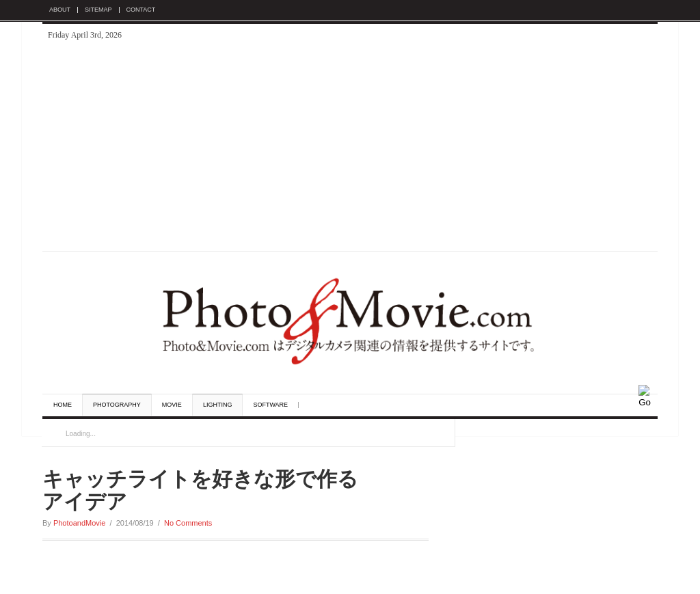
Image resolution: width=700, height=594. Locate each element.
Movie (172, 405)
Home (63, 405)
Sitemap (98, 10)
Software (270, 405)
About (60, 10)
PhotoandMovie (79, 523)
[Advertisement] (350, 148)
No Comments (188, 523)
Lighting (218, 405)
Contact (141, 10)
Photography (117, 405)
